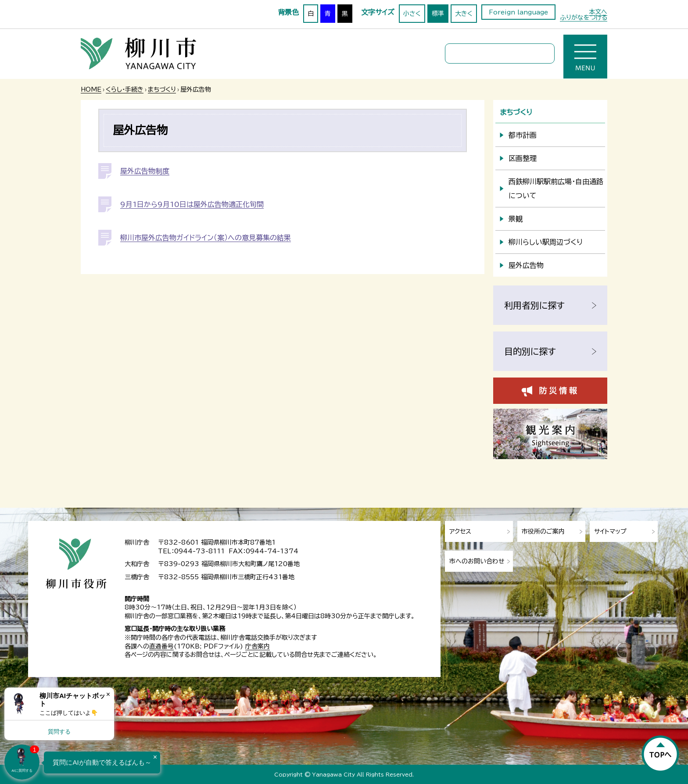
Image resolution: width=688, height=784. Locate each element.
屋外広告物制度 (145, 171)
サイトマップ (610, 531)
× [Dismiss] (108, 694)
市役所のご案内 (543, 531)
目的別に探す (530, 351)
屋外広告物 (526, 265)
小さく (412, 14)
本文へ (598, 12)
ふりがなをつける (584, 18)
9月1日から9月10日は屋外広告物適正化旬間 (192, 204)
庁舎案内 (258, 646)
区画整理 (523, 158)
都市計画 (523, 135)
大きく (464, 14)
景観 (516, 219)
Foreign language (518, 12)
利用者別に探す (534, 305)
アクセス (460, 531)
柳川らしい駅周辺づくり (546, 242)
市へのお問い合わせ (477, 561)
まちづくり (162, 89)
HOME (91, 89)
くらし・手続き (125, 89)
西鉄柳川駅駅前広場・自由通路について (556, 189)
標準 (438, 14)
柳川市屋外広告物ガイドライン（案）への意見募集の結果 (206, 238)
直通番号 (161, 646)
